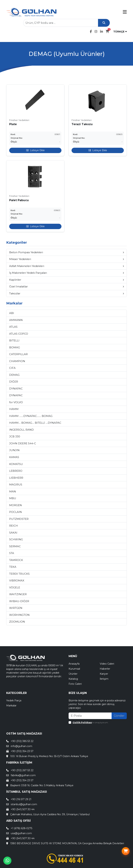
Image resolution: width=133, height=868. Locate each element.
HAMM (14, 409)
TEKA (13, 567)
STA (12, 553)
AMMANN (16, 320)
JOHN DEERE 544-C (23, 443)
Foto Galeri (75, 684)
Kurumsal (74, 669)
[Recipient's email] (90, 716)
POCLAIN (15, 512)
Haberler (105, 669)
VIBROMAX (17, 580)
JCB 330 (15, 436)
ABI (12, 313)
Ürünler (73, 674)
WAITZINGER (18, 594)
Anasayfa (74, 664)
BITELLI (14, 340)
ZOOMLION (17, 622)
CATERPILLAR (18, 354)
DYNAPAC (16, 389)
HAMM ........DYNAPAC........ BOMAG (31, 416)
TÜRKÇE (120, 32)
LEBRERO (16, 471)
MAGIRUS (16, 485)
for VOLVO (16, 402)
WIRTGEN (16, 608)
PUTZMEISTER (19, 519)
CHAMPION (17, 361)
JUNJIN (14, 450)
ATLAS (13, 327)
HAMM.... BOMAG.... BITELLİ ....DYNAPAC (35, 423)
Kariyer (104, 674)
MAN (13, 491)
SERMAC (15, 546)
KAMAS (14, 457)
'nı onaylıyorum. (90, 722)
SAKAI (13, 533)
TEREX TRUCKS (19, 574)
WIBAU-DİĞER (19, 601)
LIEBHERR (16, 478)
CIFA (12, 368)
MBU (13, 498)
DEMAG (14, 375)
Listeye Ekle (35, 150)
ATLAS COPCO (19, 334)
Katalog (73, 679)
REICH (14, 526)
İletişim (104, 679)
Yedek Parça (14, 701)
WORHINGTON (19, 615)
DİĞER (14, 382)
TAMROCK (16, 560)
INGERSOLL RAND (21, 430)
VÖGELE (15, 587)
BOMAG (15, 347)
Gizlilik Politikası (82, 722)
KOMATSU (16, 464)
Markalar (11, 706)
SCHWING (16, 539)
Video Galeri (107, 664)
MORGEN (15, 505)
